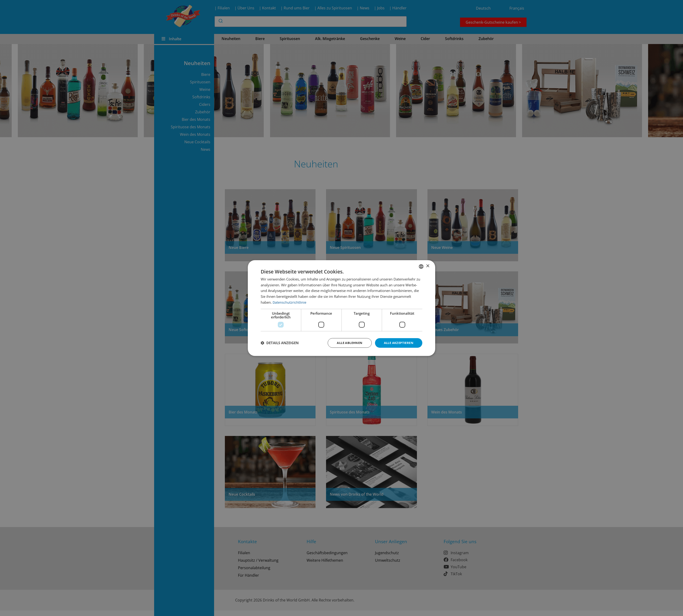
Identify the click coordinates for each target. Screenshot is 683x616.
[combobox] (421, 266)
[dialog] (341, 308)
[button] (280, 343)
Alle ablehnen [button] (346, 343)
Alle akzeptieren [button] (397, 343)
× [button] (428, 266)
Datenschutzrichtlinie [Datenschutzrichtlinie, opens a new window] (290, 302)
